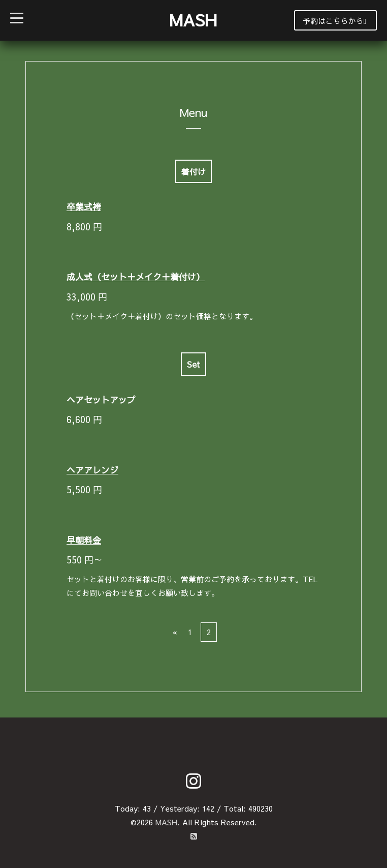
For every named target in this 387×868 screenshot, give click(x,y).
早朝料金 (84, 540)
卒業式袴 (84, 206)
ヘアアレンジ (92, 470)
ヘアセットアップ (101, 400)
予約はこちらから (334, 21)
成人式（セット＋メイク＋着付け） (136, 277)
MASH (193, 20)
